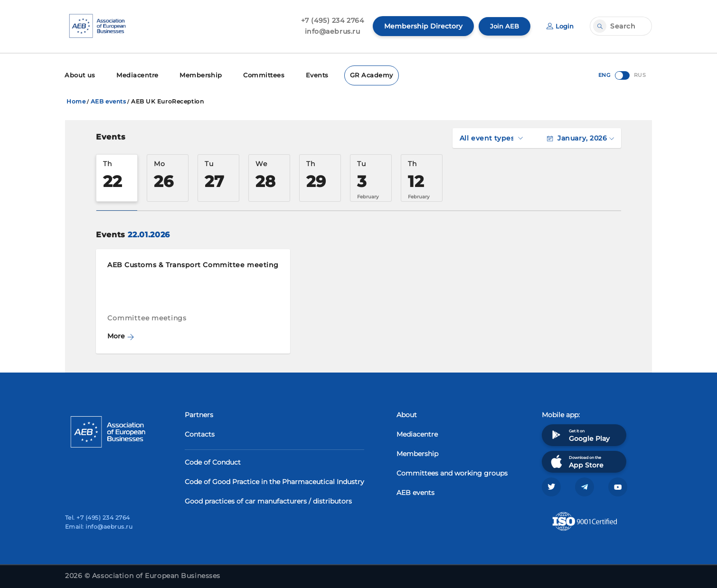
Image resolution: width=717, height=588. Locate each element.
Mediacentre (134, 75)
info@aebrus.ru (330, 31)
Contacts (200, 433)
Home (76, 100)
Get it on (579, 434)
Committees (254, 75)
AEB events (108, 100)
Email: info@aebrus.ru (99, 527)
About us (79, 75)
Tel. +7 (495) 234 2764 (98, 518)
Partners (199, 414)
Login (559, 26)
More (121, 335)
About (407, 414)
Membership (194, 75)
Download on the (576, 461)
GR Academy (358, 75)
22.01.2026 (149, 234)
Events (306, 75)
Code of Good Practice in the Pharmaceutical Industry (274, 481)
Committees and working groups (452, 472)
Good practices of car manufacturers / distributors (268, 500)
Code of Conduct (213, 461)
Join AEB (502, 26)
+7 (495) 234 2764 (330, 20)
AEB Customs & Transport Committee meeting (193, 264)
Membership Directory (420, 26)
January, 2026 (580, 137)
